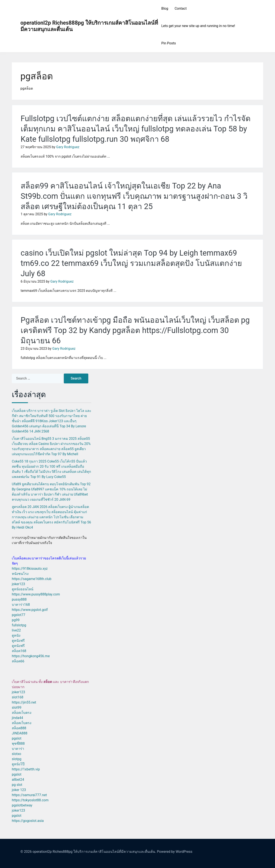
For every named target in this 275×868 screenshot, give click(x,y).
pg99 (16, 620)
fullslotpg (19, 625)
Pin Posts (169, 43)
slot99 (17, 708)
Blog (165, 8)
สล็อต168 (19, 651)
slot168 (18, 697)
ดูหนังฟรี (18, 641)
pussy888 (19, 599)
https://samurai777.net (29, 795)
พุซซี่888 (18, 744)
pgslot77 (18, 615)
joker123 (18, 584)
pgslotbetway (22, 805)
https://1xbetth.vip (26, 769)
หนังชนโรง (20, 574)
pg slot (17, 785)
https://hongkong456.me (31, 656)
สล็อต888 (19, 728)
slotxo (16, 754)
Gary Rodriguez (68, 147)
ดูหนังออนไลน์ (23, 589)
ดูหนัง (16, 635)
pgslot (17, 738)
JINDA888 (20, 733)
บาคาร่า (18, 749)
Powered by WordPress (175, 852)
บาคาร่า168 (21, 605)
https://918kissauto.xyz (30, 569)
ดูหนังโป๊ (18, 764)
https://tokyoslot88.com (30, 800)
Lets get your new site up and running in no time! (198, 26)
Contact (181, 8)
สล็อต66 (18, 661)
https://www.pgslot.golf (30, 610)
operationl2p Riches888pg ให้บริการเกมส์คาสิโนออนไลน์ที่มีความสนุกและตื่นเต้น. (94, 852)
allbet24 (18, 780)
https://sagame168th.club (32, 579)
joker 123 (19, 790)
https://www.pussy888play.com (36, 594)
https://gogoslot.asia (28, 821)
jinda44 (17, 718)
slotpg (17, 759)
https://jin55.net (24, 702)
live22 (16, 630)
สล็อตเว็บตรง (22, 713)
